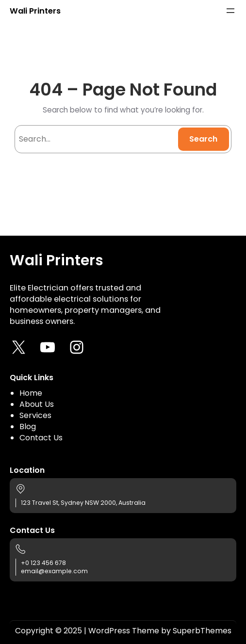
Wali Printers (35, 11)
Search (203, 139)
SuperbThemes (202, 631)
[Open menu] (230, 11)
